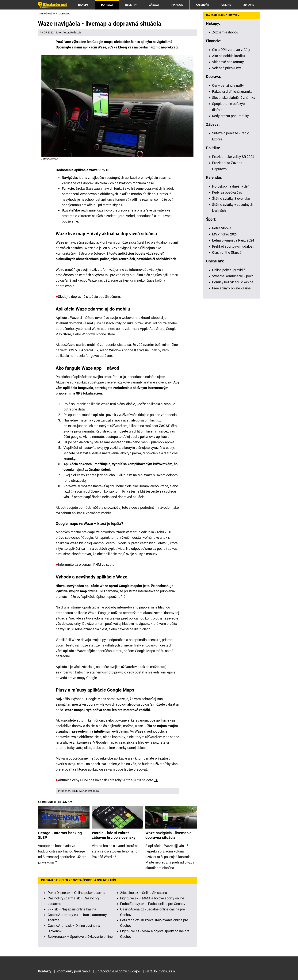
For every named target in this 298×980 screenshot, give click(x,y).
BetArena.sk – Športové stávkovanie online (80, 937)
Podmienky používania (73, 971)
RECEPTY (131, 5)
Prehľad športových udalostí (233, 246)
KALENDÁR (202, 5)
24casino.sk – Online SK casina (144, 893)
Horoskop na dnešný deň (231, 186)
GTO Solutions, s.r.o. (161, 971)
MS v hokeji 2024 (225, 234)
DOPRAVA (107, 5)
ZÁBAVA (154, 5)
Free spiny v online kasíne (231, 288)
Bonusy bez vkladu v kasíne (233, 282)
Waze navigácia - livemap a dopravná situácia (168, 835)
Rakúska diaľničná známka (232, 92)
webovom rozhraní (136, 318)
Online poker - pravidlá (229, 270)
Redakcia (76, 32)
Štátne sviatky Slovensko (231, 198)
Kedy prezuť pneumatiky (230, 116)
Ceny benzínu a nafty (228, 85)
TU (156, 780)
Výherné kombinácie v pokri (233, 276)
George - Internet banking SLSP (60, 835)
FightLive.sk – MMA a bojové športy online (152, 898)
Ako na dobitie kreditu (228, 56)
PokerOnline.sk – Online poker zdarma (76, 893)
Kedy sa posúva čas (227, 192)
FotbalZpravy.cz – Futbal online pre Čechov (153, 904)
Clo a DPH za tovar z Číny (231, 50)
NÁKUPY (83, 5)
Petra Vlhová (222, 228)
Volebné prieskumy (227, 68)
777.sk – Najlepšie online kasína (72, 909)
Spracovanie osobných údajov (118, 971)
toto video (130, 507)
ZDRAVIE (249, 5)
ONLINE (226, 5)
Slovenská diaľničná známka (234, 98)
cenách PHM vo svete (98, 564)
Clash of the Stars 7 (227, 252)
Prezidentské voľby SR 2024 (233, 157)
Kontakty (45, 971)
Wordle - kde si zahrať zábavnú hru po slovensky (114, 835)
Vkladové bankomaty (228, 62)
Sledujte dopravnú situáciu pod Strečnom (89, 297)
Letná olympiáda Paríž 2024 (233, 240)
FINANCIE (177, 5)
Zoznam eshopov (225, 32)
